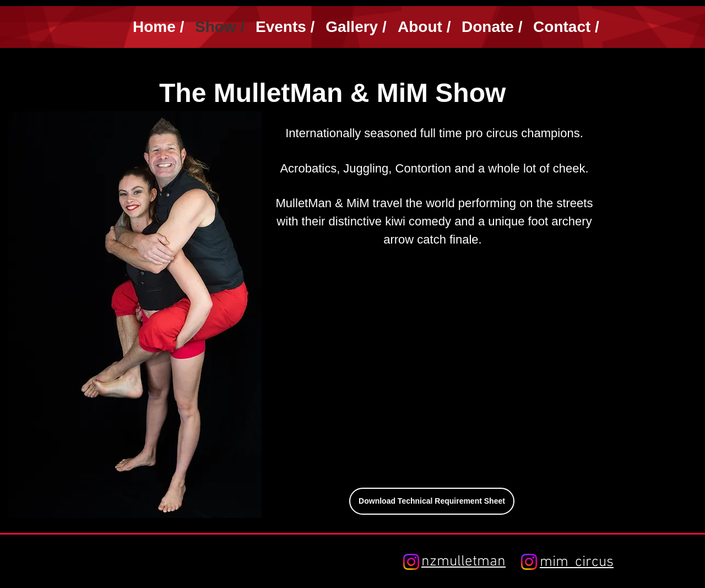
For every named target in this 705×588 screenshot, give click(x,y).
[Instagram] (411, 562)
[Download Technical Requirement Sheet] (432, 501)
